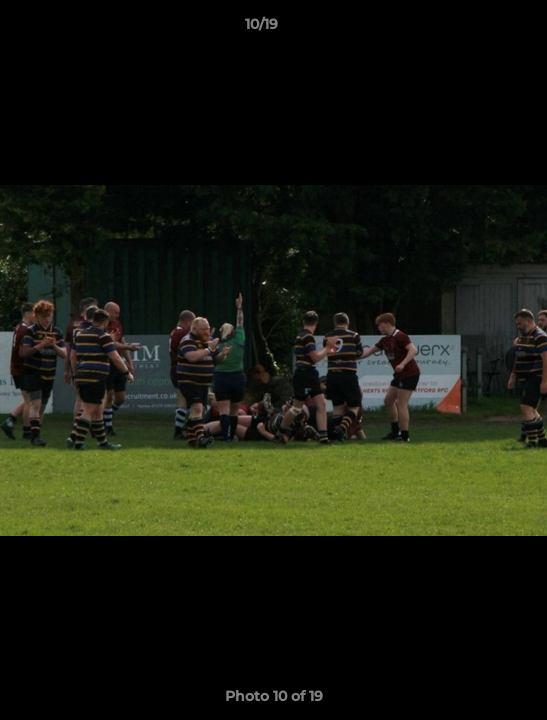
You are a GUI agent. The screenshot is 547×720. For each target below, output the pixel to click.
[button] (475, 29)
